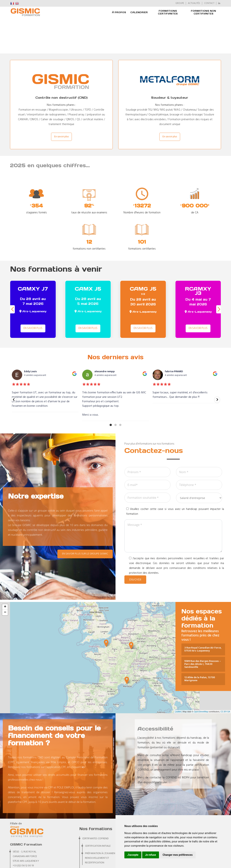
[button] (219, 274)
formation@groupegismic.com (33, 835)
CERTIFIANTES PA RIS (94, 842)
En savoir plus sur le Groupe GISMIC (85, 518)
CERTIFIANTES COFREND (95, 803)
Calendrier (139, 12)
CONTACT (209, 3)
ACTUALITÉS (194, 3)
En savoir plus (61, 101)
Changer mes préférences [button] (178, 855)
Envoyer (135, 544)
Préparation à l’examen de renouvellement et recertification (102, 823)
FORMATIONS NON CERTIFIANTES (203, 12)
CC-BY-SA (225, 676)
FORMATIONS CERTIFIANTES (168, 12)
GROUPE (180, 3)
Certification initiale (98, 811)
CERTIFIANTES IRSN (93, 835)
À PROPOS (119, 12)
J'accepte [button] (133, 855)
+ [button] (5, 571)
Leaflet (178, 676)
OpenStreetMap (201, 676)
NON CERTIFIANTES (93, 850)
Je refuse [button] (151, 855)
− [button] (5, 577)
